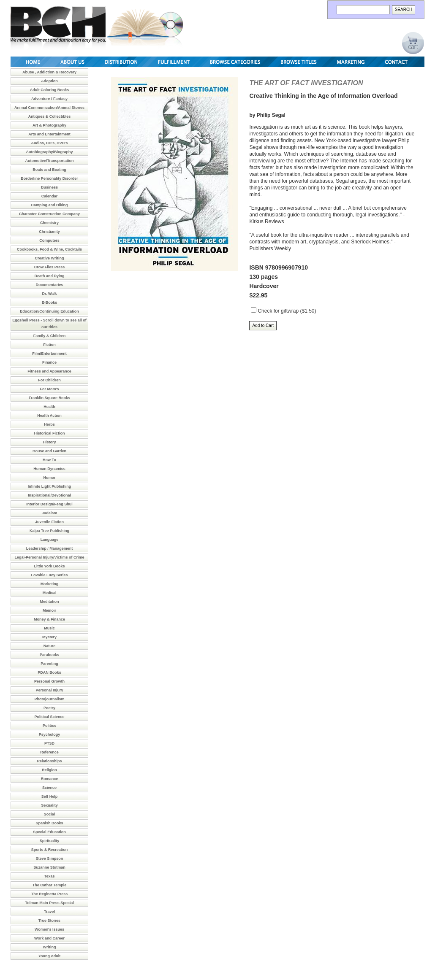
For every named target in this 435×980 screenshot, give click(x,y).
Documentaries (49, 285)
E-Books (50, 302)
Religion (49, 770)
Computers (49, 240)
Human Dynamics (49, 469)
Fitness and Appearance (49, 371)
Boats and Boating (49, 170)
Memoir (49, 610)
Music (49, 628)
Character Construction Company (49, 214)
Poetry (49, 708)
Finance (49, 362)
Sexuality (49, 805)
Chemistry (49, 223)
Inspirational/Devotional (49, 495)
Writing (50, 947)
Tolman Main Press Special (49, 903)
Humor (50, 478)
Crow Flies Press (50, 267)
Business (49, 187)
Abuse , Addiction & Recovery (49, 72)
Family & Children (50, 336)
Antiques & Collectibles (50, 116)
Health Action (49, 416)
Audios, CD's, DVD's (50, 143)
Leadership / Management (50, 548)
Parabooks (49, 655)
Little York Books (49, 566)
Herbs (49, 424)
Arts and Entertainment (49, 134)
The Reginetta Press (50, 894)
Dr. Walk (49, 294)
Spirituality (50, 841)
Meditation (50, 602)
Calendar (50, 196)
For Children (49, 380)
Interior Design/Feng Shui (49, 504)
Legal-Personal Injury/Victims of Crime (50, 557)
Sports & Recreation (50, 850)
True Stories (49, 921)
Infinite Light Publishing (50, 486)
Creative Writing (50, 258)
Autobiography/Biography (50, 152)
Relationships (49, 761)
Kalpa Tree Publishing (49, 531)
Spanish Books (49, 823)
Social (50, 814)
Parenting (49, 664)
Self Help (50, 796)
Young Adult (49, 956)
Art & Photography (49, 125)
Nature (50, 646)
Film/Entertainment (49, 354)
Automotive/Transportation (49, 161)
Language (50, 540)
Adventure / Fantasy (49, 99)
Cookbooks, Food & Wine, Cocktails (49, 249)
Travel (49, 912)
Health (49, 407)
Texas (50, 876)
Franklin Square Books (49, 398)
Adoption (49, 81)
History (49, 442)
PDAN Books (49, 672)
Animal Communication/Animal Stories (49, 108)
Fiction (49, 345)
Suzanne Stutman (49, 867)
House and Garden (49, 451)
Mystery (49, 637)
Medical (49, 593)
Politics (49, 726)
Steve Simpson (50, 859)
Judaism (50, 513)
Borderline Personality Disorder (49, 178)
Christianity (49, 232)
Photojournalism (49, 699)
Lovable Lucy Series (49, 575)
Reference (49, 752)
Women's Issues (49, 929)
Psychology (50, 734)
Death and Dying (49, 276)
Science (49, 788)
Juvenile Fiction (49, 522)
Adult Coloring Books (50, 90)
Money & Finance (49, 619)
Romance (50, 779)
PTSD (49, 743)
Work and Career (49, 938)
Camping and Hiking (49, 205)
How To (49, 460)
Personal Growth (49, 681)
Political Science (49, 717)
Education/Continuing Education (49, 311)
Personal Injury (49, 690)
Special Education (49, 832)
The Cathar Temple (49, 885)
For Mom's (49, 389)
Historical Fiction (49, 433)
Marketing (50, 584)
